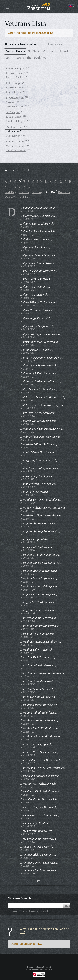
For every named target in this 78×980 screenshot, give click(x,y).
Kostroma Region (16, 87)
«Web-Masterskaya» (35, 969)
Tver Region (13, 136)
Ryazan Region (15, 117)
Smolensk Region (16, 121)
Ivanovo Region (15, 77)
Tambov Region (15, 127)
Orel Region (13, 112)
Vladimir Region (16, 141)
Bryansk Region (15, 73)
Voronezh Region (16, 146)
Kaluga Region (14, 83)
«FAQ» (40, 944)
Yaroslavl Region (16, 150)
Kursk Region (14, 92)
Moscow (11, 102)
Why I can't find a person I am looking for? (44, 931)
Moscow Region (15, 106)
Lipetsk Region (15, 98)
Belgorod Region (16, 68)
